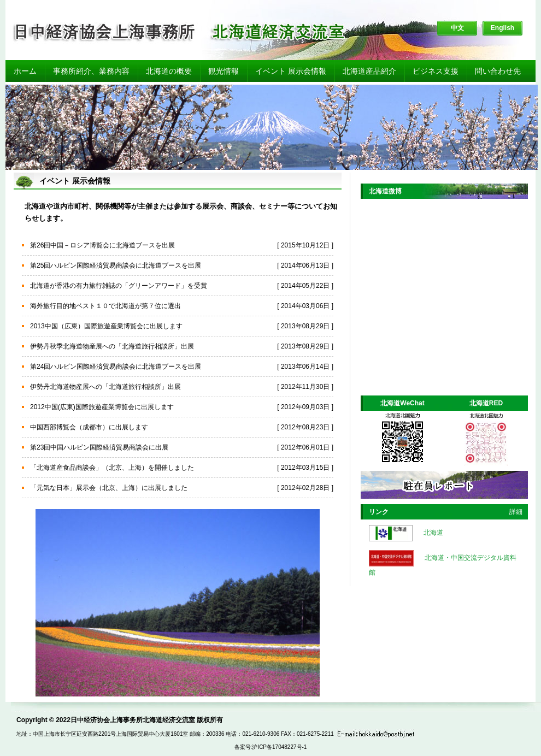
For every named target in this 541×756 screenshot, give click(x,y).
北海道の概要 (169, 71)
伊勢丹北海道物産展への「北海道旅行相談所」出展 (105, 387)
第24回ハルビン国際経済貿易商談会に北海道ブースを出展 (116, 367)
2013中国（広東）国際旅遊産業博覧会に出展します (106, 326)
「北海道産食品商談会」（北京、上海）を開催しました (112, 468)
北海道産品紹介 (369, 71)
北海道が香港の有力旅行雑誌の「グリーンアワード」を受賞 (119, 286)
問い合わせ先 (498, 71)
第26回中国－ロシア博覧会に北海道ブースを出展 (102, 245)
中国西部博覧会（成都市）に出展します (89, 427)
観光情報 (224, 71)
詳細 (516, 512)
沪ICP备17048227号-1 (279, 747)
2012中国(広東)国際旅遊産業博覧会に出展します (102, 407)
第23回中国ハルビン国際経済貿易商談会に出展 (99, 447)
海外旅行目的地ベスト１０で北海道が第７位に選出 (105, 306)
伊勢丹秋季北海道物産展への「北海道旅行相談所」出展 (112, 346)
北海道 (433, 533)
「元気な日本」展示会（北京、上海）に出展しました (109, 488)
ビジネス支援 (436, 71)
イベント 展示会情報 (291, 71)
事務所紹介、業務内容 (91, 71)
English (502, 28)
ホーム (25, 71)
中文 (457, 28)
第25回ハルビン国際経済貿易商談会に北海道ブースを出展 (116, 265)
